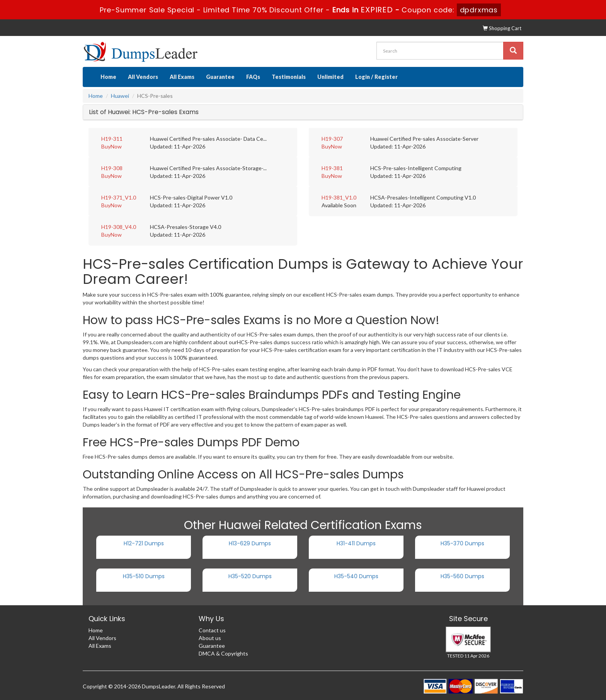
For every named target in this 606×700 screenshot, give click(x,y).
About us (210, 638)
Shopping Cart (502, 28)
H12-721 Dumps (144, 543)
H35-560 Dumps (462, 576)
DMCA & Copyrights (223, 653)
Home (108, 77)
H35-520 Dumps (250, 576)
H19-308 (112, 168)
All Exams (182, 77)
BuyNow (111, 146)
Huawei (120, 96)
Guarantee (220, 77)
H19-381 (332, 168)
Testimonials (289, 77)
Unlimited (330, 77)
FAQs (253, 77)
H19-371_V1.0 (119, 197)
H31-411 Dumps (356, 543)
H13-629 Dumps (250, 543)
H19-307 (332, 139)
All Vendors (143, 77)
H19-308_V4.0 (119, 227)
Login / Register (376, 77)
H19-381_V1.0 (339, 197)
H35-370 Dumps (462, 543)
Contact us (212, 630)
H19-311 (112, 139)
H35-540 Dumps (356, 576)
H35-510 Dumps (144, 576)
